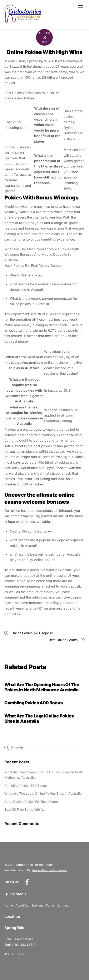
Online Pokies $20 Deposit (32, 633)
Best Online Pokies (63, 640)
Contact (63, 905)
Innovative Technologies (50, 870)
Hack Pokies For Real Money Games (33, 265)
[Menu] (80, 6)
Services (37, 905)
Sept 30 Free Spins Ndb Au (24, 810)
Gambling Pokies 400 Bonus (33, 703)
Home (9, 905)
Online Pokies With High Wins (44, 52)
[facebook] (28, 882)
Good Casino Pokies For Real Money (32, 802)
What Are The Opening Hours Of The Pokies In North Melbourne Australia (42, 687)
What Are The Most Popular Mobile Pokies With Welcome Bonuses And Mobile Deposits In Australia (42, 255)
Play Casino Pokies (19, 98)
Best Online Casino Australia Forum (32, 93)
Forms (50, 905)
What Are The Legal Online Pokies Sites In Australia (43, 794)
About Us (22, 905)
